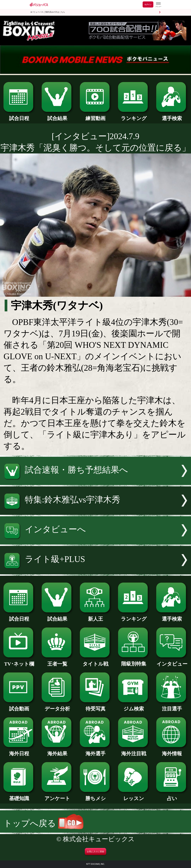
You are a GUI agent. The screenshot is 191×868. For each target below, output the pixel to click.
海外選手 (95, 751)
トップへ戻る (44, 823)
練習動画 (95, 116)
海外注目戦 (134, 751)
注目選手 (172, 706)
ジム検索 (134, 706)
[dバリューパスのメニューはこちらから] (158, 5)
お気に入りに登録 (95, 852)
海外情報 (172, 751)
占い (172, 796)
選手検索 (172, 116)
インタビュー (172, 661)
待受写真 (95, 706)
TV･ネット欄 (19, 661)
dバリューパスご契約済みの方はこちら (48, 12)
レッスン (134, 796)
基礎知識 (19, 796)
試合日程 (19, 116)
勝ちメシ (95, 796)
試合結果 (57, 116)
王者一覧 (57, 661)
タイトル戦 (95, 661)
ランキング (134, 116)
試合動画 (19, 706)
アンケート (57, 796)
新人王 (95, 616)
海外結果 (57, 751)
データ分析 (57, 706)
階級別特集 (134, 661)
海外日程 (19, 751)
